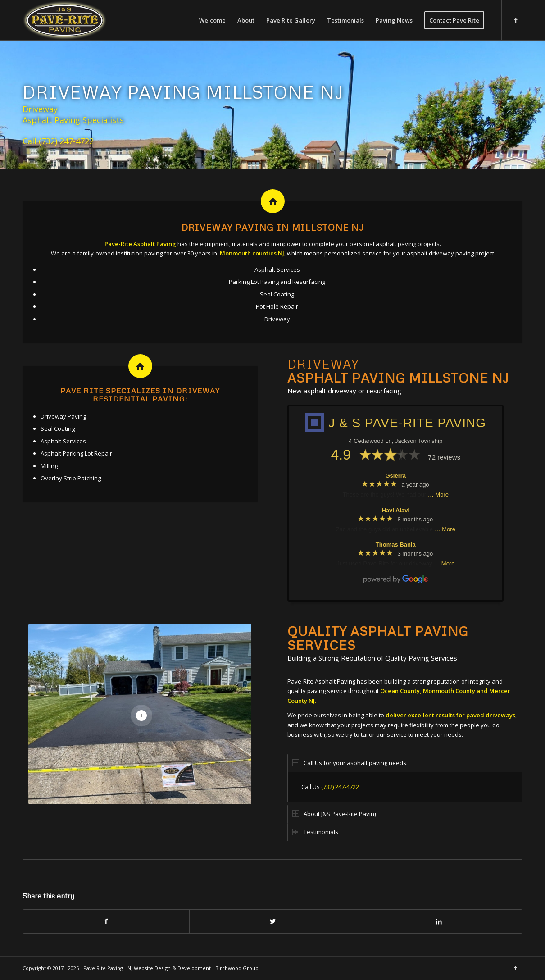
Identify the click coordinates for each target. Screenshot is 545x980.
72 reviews (444, 457)
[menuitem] (212, 20)
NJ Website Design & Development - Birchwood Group (193, 968)
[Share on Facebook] (106, 921)
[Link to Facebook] (516, 20)
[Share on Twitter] (272, 921)
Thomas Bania (396, 545)
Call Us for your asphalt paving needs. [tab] (350, 763)
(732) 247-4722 (66, 141)
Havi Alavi (395, 510)
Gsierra (396, 476)
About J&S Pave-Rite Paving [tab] (335, 814)
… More (438, 495)
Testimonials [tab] (315, 832)
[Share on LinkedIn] (439, 921)
